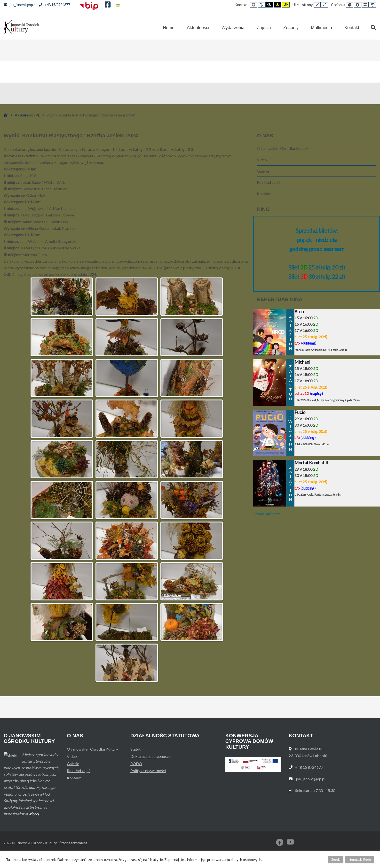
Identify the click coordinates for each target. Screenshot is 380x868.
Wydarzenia (233, 28)
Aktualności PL (27, 115)
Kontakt (352, 28)
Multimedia (321, 28)
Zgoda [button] (336, 860)
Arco (299, 312)
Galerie (263, 171)
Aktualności (198, 28)
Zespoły (291, 28)
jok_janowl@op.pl (20, 5)
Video (262, 160)
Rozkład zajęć (269, 182)
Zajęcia (264, 28)
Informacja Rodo (359, 860)
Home (169, 28)
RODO (136, 764)
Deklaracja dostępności (150, 756)
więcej (34, 814)
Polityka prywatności (148, 771)
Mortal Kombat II (311, 463)
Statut (135, 749)
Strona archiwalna (73, 843)
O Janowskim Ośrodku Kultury (282, 148)
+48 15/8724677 (55, 5)
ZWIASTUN (290, 332)
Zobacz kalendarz (267, 514)
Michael (302, 362)
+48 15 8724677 (309, 767)
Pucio (300, 412)
